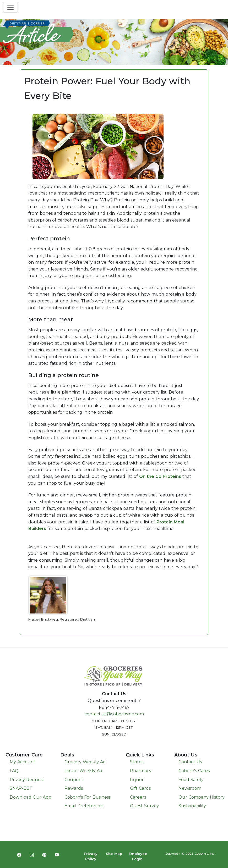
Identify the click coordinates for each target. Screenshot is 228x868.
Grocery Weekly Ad (85, 762)
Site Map (114, 854)
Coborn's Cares (194, 771)
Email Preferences (84, 806)
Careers (138, 797)
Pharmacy (141, 771)
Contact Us (190, 762)
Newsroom (190, 788)
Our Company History (202, 797)
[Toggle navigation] (10, 7)
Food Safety (191, 780)
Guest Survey (145, 806)
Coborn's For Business (88, 797)
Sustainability (192, 806)
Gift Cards (140, 788)
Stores (137, 762)
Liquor (137, 780)
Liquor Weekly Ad (83, 771)
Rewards (74, 788)
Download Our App (31, 797)
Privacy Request (27, 780)
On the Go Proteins (160, 476)
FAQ (14, 771)
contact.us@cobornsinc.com (114, 714)
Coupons (74, 780)
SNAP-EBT (21, 788)
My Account (23, 762)
